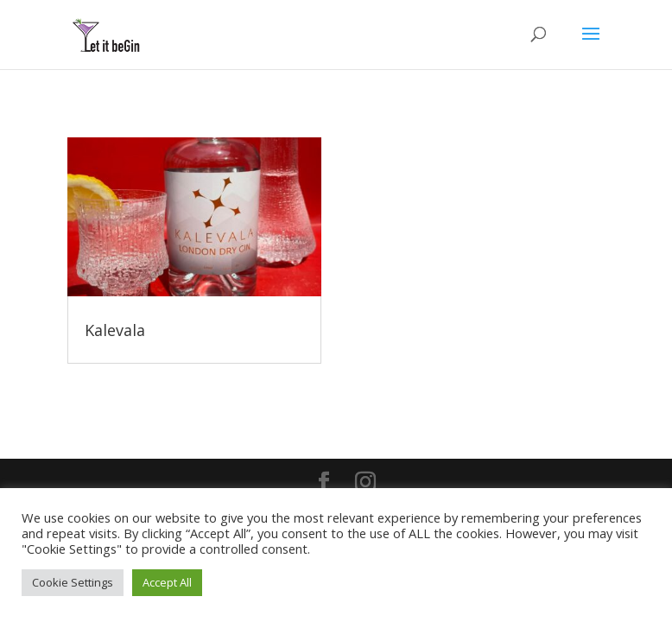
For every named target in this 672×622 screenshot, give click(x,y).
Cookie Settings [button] (73, 582)
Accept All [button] (167, 582)
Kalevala (115, 330)
